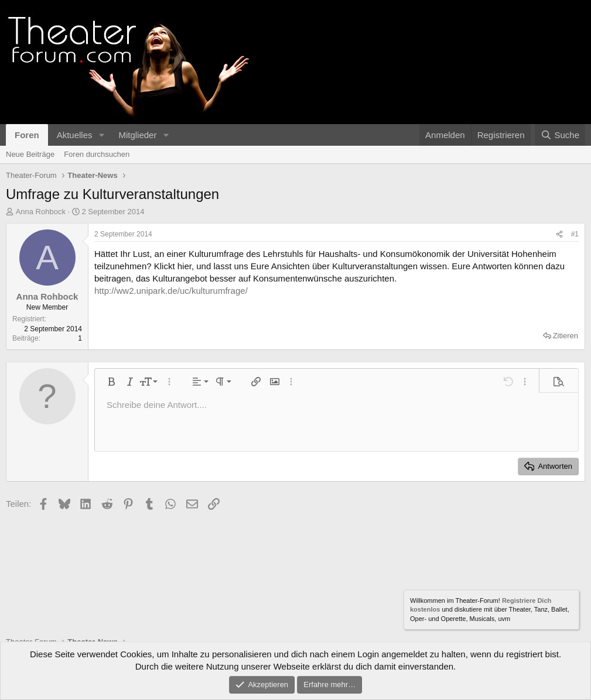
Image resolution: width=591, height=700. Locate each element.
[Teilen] (559, 234)
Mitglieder (137, 135)
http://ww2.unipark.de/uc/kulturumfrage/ (171, 291)
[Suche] (560, 135)
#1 (575, 234)
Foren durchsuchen (97, 154)
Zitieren (566, 336)
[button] (101, 135)
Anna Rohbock (41, 212)
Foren (27, 135)
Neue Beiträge (30, 154)
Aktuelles (75, 135)
